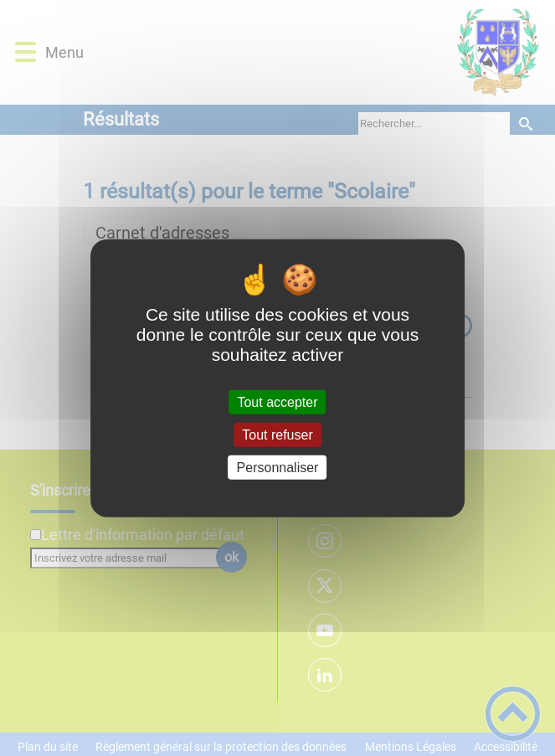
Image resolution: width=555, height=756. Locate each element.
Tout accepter (277, 401)
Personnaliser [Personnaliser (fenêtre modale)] (278, 468)
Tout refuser (277, 434)
